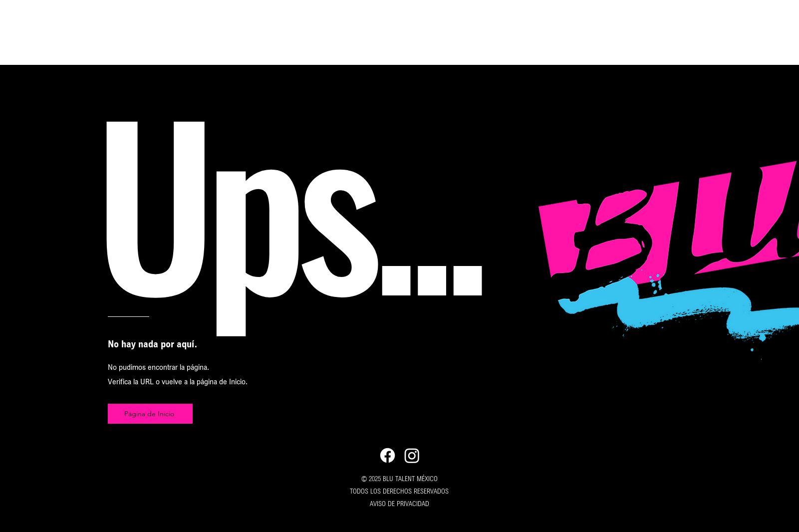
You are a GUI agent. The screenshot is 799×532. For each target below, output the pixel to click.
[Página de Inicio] (150, 414)
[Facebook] (388, 455)
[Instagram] (412, 455)
